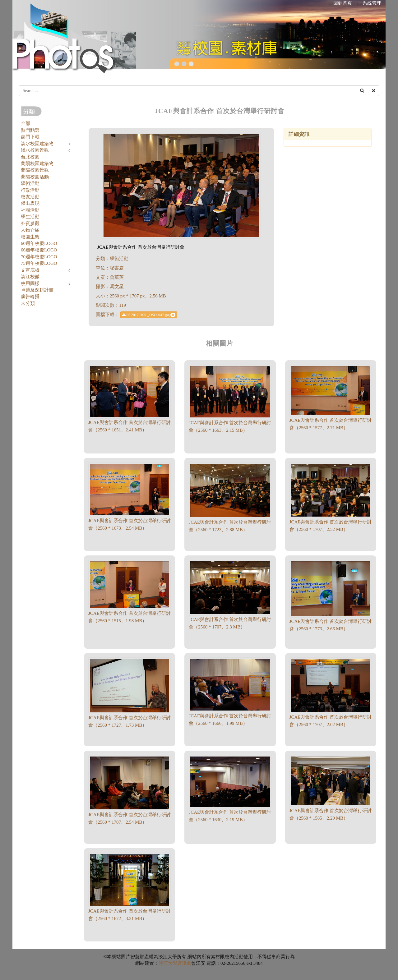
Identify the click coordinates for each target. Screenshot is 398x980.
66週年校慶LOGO (39, 250)
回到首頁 (343, 3)
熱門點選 (30, 130)
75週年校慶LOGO (39, 263)
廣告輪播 (30, 297)
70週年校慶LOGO (39, 257)
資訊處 (184, 963)
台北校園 (30, 157)
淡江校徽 (30, 277)
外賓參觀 (30, 223)
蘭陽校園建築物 (37, 163)
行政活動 (30, 190)
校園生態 (30, 237)
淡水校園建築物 (37, 144)
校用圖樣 (30, 283)
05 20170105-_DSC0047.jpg (149, 315)
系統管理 (372, 3)
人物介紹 (30, 230)
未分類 (28, 303)
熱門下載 (30, 137)
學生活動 (30, 217)
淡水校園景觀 (35, 150)
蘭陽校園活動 (35, 177)
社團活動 (30, 210)
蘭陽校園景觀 (35, 170)
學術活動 (30, 183)
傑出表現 (30, 203)
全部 (25, 123)
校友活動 (30, 197)
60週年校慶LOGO (39, 243)
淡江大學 (168, 963)
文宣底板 (30, 270)
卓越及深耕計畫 (37, 290)
